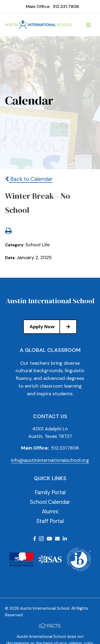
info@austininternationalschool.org (50, 460)
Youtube (49, 539)
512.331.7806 (66, 7)
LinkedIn (65, 539)
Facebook (35, 539)
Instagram (41, 539)
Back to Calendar (29, 179)
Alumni (50, 512)
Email (57, 539)
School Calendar (50, 502)
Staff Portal (50, 521)
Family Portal (50, 492)
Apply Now (53, 327)
